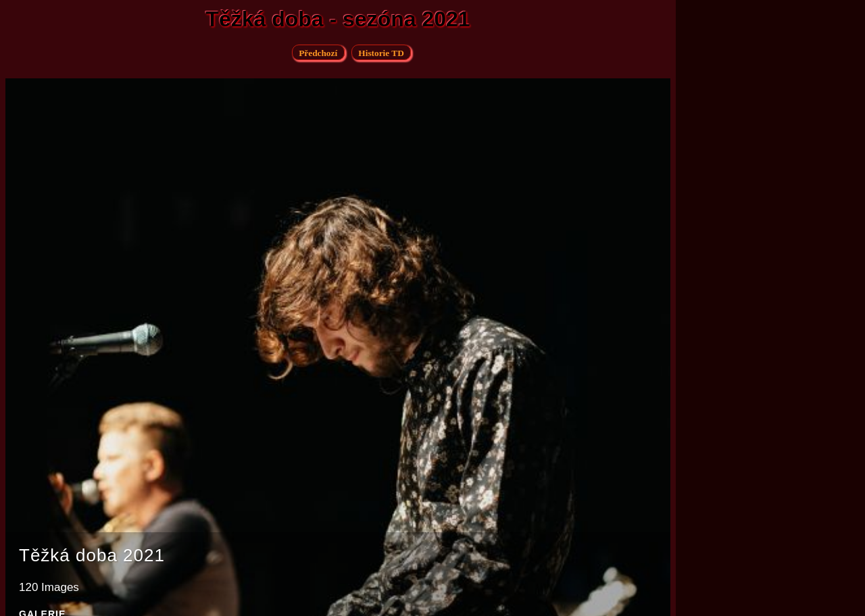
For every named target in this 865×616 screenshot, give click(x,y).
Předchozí (318, 53)
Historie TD (381, 53)
